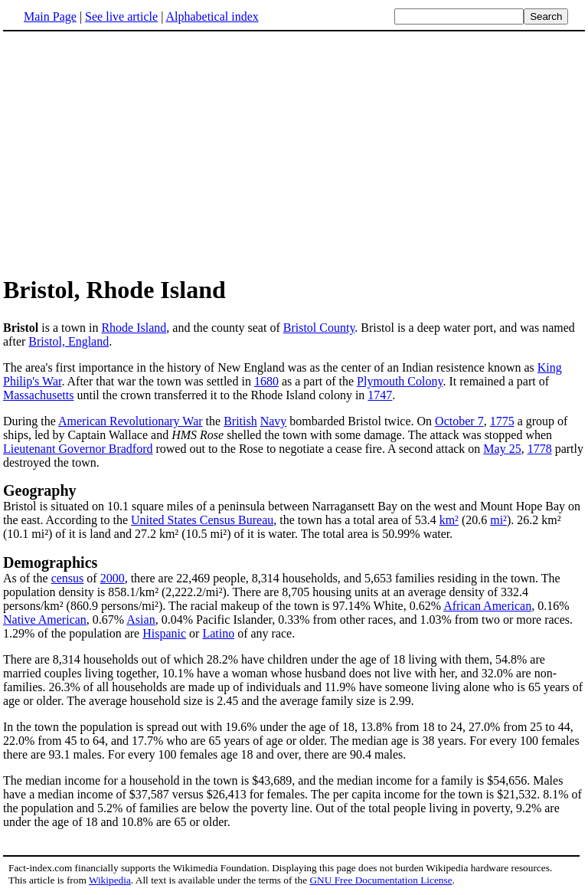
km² (449, 520)
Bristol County (319, 328)
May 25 (502, 449)
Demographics (50, 562)
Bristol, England (69, 341)
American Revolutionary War (131, 421)
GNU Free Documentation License (381, 880)
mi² (498, 520)
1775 (502, 421)
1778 (540, 449)
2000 (113, 578)
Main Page (50, 16)
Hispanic (164, 633)
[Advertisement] (132, 152)
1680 (266, 381)
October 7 (459, 421)
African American (487, 606)
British (240, 421)
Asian (140, 620)
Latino (218, 633)
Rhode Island (134, 328)
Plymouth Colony (400, 381)
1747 (380, 395)
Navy (274, 421)
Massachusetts (38, 395)
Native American (45, 620)
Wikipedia (110, 880)
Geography (40, 490)
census (68, 578)
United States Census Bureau (202, 520)
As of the (27, 578)
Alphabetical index (212, 16)
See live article (121, 16)
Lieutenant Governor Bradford (78, 449)
